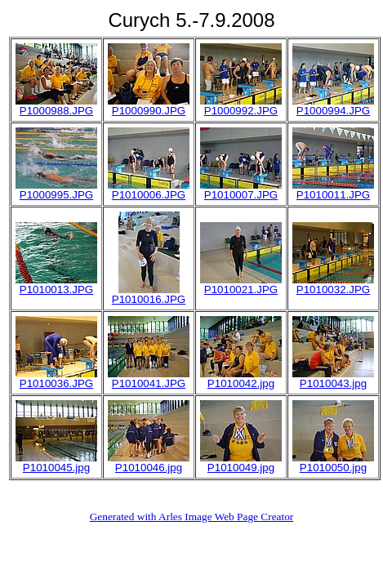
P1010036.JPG (56, 383)
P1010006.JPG (149, 195)
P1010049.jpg (241, 468)
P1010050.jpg (333, 468)
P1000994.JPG (333, 111)
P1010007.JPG (241, 195)
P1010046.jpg (149, 468)
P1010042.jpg (241, 383)
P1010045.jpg (56, 468)
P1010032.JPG (333, 290)
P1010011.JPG (333, 195)
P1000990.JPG (149, 111)
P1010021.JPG (241, 290)
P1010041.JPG (149, 383)
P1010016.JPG (149, 299)
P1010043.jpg (333, 383)
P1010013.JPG (56, 290)
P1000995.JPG (56, 195)
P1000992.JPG (241, 111)
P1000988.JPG (56, 111)
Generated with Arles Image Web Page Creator (192, 517)
